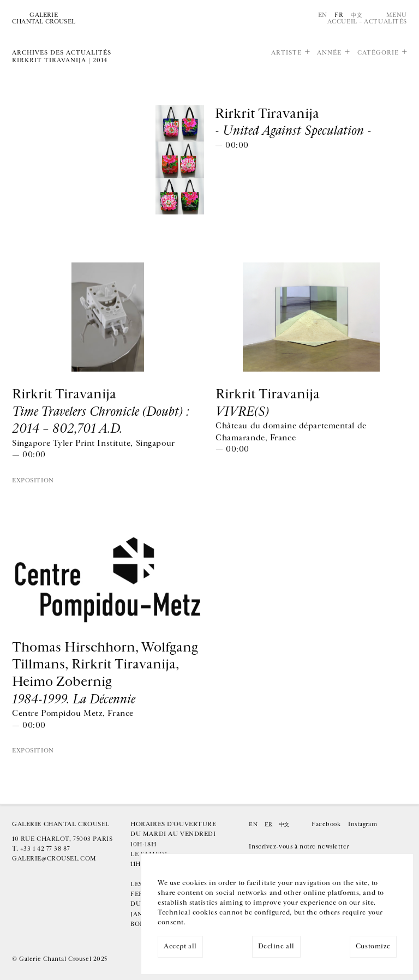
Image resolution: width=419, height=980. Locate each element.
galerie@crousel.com (54, 859)
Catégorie (378, 53)
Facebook (326, 824)
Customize (373, 946)
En (323, 15)
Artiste (286, 53)
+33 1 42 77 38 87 (45, 849)
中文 (357, 15)
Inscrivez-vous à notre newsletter (299, 847)
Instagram (363, 824)
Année (329, 53)
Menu (397, 15)
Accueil (342, 22)
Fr (339, 15)
